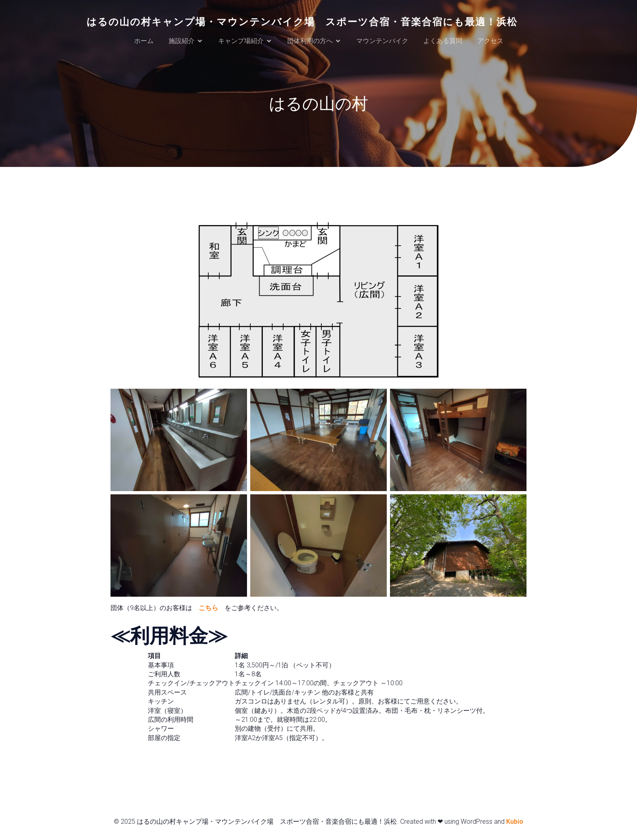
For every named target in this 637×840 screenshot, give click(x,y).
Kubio (515, 823)
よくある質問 (443, 41)
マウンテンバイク (382, 41)
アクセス (490, 41)
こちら (208, 609)
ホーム (144, 41)
